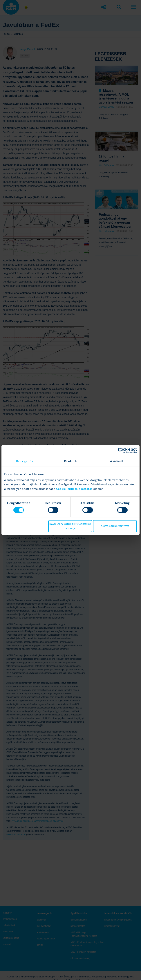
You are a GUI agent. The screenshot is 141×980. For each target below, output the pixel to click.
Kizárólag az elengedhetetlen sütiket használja (70, 526)
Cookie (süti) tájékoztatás (75, 489)
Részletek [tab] (71, 461)
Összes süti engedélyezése (115, 526)
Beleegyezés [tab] (24, 461)
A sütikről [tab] (117, 461)
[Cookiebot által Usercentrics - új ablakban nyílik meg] (121, 450)
